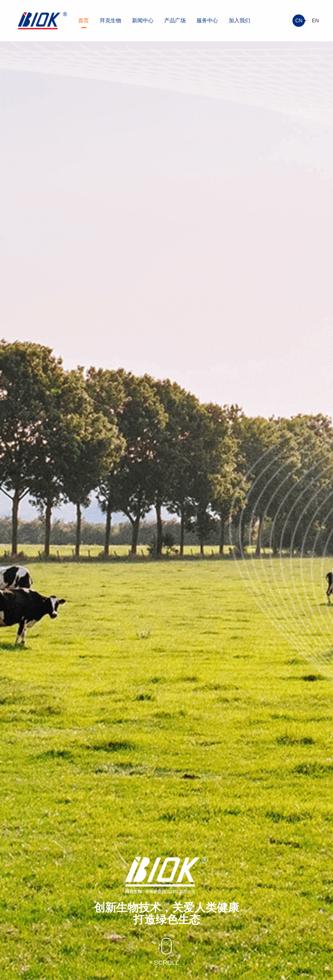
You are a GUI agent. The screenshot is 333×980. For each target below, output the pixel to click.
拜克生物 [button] (110, 20)
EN (315, 21)
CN (299, 21)
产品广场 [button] (175, 20)
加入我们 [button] (240, 20)
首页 (84, 20)
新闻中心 (143, 20)
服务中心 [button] (207, 20)
